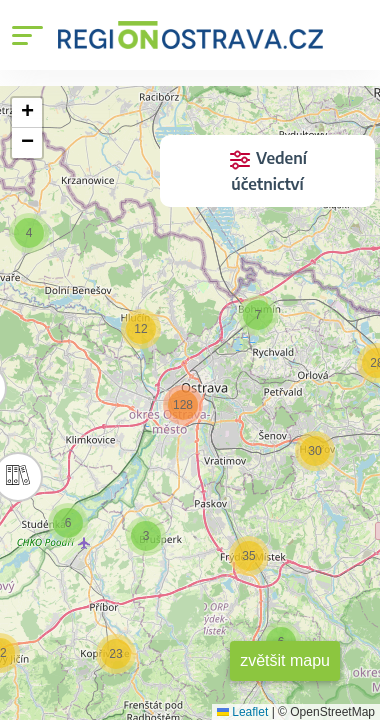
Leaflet (242, 712)
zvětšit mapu (285, 660)
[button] (258, 315)
